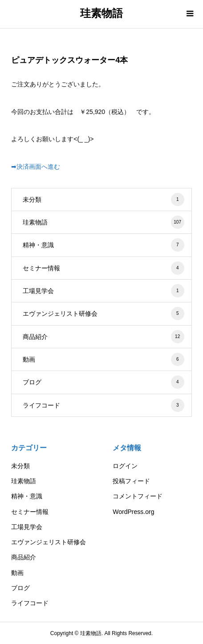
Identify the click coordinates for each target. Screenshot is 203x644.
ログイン (125, 466)
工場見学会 (103, 291)
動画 (103, 359)
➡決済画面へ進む (36, 167)
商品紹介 (103, 337)
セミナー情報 (103, 268)
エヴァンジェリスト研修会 (103, 314)
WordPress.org (133, 512)
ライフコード (103, 405)
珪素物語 (101, 13)
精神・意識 (103, 245)
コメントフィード (138, 496)
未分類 (103, 200)
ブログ (103, 382)
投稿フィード (131, 481)
